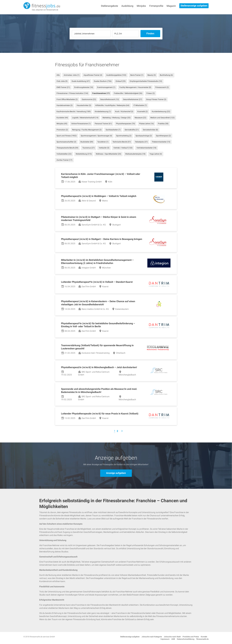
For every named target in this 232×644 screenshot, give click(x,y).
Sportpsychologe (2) (144, 136)
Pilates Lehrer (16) (146, 124)
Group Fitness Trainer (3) (156, 99)
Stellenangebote (109, 6)
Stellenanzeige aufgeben (194, 6)
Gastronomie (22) (89, 99)
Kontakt (204, 637)
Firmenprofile (156, 6)
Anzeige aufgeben (116, 473)
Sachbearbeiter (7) (113, 130)
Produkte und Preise (191, 637)
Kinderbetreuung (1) (103, 112)
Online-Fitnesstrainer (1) (81, 124)
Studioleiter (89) (87, 142)
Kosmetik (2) (142, 112)
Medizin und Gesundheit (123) (162, 118)
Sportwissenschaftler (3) (66, 142)
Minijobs (141, 6)
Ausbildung (127, 6)
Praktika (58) (163, 124)
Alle (58, 75)
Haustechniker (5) (84, 105)
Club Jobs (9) (62, 81)
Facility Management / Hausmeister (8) (135, 87)
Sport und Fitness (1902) (67, 136)
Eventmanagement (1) (106, 87)
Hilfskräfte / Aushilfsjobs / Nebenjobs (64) (112, 105)
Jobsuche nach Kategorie (152, 637)
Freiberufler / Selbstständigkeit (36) (128, 93)
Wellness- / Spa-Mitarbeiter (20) (108, 154)
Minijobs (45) (62, 124)
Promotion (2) (62, 130)
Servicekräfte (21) (132, 130)
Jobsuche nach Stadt (172, 637)
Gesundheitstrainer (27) (132, 99)
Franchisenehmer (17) (101, 93)
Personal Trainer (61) (103, 124)
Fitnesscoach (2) (162, 87)
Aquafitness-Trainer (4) (93, 75)
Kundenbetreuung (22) (161, 112)
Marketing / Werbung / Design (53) (117, 118)
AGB (173, 639)
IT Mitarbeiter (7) (140, 105)
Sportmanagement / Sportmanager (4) (96, 136)
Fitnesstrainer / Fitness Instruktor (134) (72, 93)
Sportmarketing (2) (124, 136)
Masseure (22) (140, 118)
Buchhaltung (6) (166, 75)
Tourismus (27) (89, 148)
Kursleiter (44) (62, 118)
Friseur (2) (151, 93)
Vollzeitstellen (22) (64, 154)
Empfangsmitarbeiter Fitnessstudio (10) (146, 81)
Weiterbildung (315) (84, 154)
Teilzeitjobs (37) (141, 142)
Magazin (171, 6)
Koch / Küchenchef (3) (124, 112)
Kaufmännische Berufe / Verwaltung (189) (74, 112)
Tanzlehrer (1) (103, 142)
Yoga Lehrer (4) (156, 154)
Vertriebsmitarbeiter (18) (146, 148)
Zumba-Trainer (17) (64, 160)
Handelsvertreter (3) (65, 105)
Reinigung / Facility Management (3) (87, 130)
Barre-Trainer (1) (137, 75)
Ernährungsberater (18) (84, 87)
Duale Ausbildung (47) (81, 81)
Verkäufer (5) (104, 148)
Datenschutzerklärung (186, 639)
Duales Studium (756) (103, 81)
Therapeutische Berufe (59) (67, 148)
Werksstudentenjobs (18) (135, 154)
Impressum (165, 639)
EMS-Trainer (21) (63, 87)
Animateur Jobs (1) (72, 75)
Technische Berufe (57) (122, 142)
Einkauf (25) (121, 81)
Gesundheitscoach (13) (110, 99)
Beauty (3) (152, 75)
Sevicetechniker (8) (150, 130)
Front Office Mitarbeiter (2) (67, 99)
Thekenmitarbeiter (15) (161, 142)
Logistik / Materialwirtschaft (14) (85, 118)
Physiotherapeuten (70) (125, 124)
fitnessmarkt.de (202, 639)
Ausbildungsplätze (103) (116, 75)
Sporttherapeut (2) (163, 136)
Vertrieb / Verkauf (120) (123, 148)
